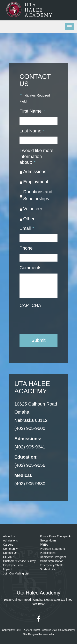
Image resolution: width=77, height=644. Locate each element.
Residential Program (53, 557)
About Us (9, 536)
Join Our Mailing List (16, 573)
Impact (7, 569)
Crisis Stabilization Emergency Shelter (52, 563)
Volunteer (33, 209)
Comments (30, 268)
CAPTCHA (30, 305)
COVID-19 (10, 557)
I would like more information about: (36, 156)
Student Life (48, 569)
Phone (26, 248)
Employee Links (13, 565)
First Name (32, 111)
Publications (48, 553)
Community (10, 549)
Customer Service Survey (19, 561)
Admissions (35, 172)
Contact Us (10, 553)
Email (27, 228)
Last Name (32, 131)
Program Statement (52, 549)
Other (29, 219)
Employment (36, 182)
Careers (8, 545)
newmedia (48, 634)
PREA (44, 545)
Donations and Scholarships (38, 195)
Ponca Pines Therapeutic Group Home (56, 538)
